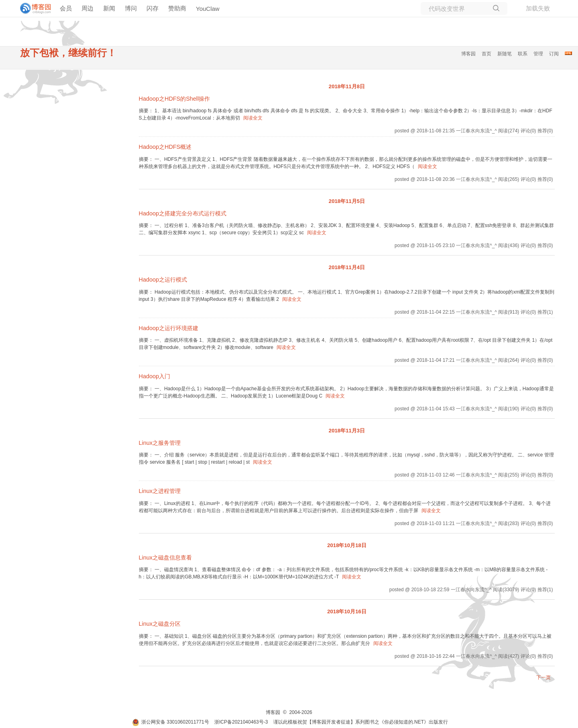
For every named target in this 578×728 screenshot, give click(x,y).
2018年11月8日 (347, 86)
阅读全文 (253, 118)
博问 (131, 8)
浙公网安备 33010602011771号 (171, 722)
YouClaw (208, 9)
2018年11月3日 (347, 431)
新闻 (109, 8)
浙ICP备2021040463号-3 (241, 722)
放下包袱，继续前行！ (68, 53)
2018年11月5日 (347, 201)
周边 (88, 8)
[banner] (32, 8)
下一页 (543, 677)
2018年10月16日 (347, 611)
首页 (486, 54)
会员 (66, 8)
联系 (523, 54)
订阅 (554, 54)
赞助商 (177, 8)
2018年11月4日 (347, 267)
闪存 (153, 8)
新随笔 (505, 54)
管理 (538, 54)
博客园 (468, 54)
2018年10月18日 (347, 545)
